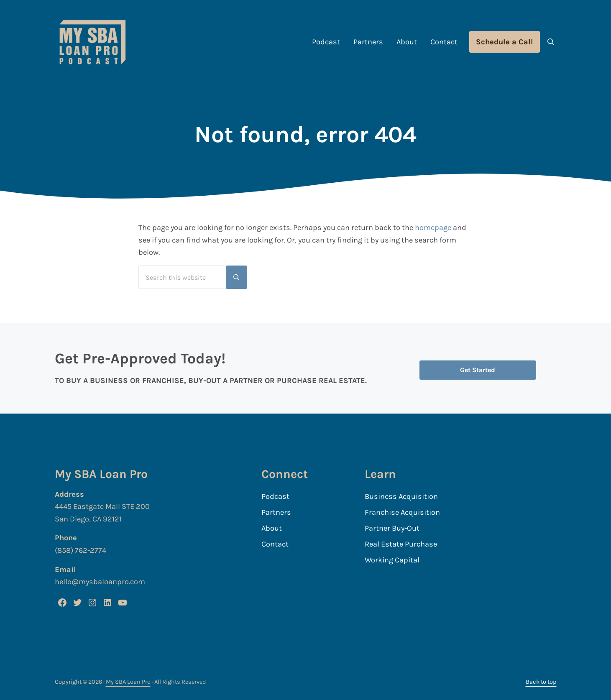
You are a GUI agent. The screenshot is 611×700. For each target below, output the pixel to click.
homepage (433, 227)
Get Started (478, 370)
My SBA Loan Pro (128, 682)
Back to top (541, 682)
